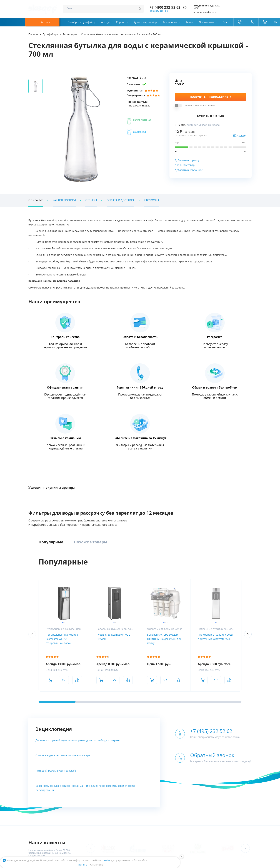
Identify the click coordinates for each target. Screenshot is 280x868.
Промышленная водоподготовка (148, 782)
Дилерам (234, 802)
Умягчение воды (77, 802)
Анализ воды (236, 782)
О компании (206, 22)
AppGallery (86, 833)
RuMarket (127, 833)
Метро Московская (110, 743)
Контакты (34, 809)
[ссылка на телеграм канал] (115, 720)
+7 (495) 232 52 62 (165, 7)
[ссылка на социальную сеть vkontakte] (204, 864)
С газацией (194, 802)
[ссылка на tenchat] (247, 864)
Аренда (106, 22)
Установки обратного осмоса (146, 789)
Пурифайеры (195, 782)
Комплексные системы (80, 782)
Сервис (121, 22)
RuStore (107, 833)
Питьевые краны (198, 809)
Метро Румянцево (45, 743)
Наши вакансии (37, 796)
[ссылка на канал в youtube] (212, 864)
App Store (40, 833)
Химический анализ (240, 789)
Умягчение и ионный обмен (146, 809)
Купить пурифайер (145, 22)
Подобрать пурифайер (82, 22)
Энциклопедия (54, 546)
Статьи (32, 802)
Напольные (195, 789)
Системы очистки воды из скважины (88, 809)
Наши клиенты (47, 660)
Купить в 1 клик (211, 116)
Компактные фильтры (80, 789)
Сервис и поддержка (240, 796)
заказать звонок (159, 11)
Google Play (63, 833)
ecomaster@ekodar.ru (205, 12)
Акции (189, 22)
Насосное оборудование (144, 802)
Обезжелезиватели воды (81, 796)
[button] (245, 666)
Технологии (170, 22)
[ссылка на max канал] (122, 720)
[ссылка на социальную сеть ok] (230, 864)
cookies (106, 860)
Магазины (34, 789)
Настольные (195, 796)
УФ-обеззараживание (142, 796)
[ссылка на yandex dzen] (239, 864)
